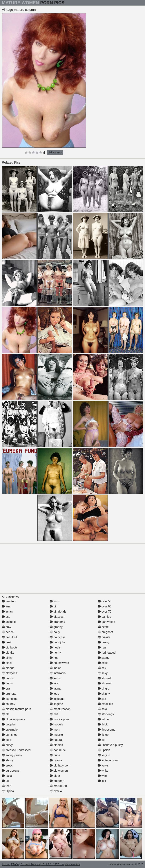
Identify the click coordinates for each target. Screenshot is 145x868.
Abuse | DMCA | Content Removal (21, 864)
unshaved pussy (110, 745)
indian (56, 668)
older (55, 776)
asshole (9, 622)
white (103, 771)
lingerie (56, 704)
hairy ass (57, 637)
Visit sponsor (55, 152)
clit (6, 714)
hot (54, 658)
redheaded (107, 653)
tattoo (103, 719)
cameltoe (10, 699)
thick (103, 724)
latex (55, 683)
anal (7, 606)
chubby (8, 704)
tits (102, 740)
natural (56, 740)
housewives (59, 663)
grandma (57, 622)
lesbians (57, 699)
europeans (11, 771)
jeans (55, 678)
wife (102, 776)
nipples (56, 745)
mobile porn (59, 719)
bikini (7, 658)
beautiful (9, 637)
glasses (57, 617)
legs (54, 694)
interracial (58, 673)
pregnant (106, 632)
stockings (106, 714)
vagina (104, 755)
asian (7, 612)
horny (55, 653)
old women (59, 771)
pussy (104, 642)
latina (55, 689)
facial (7, 776)
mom (55, 730)
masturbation (60, 709)
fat (5, 781)
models (56, 724)
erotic (7, 765)
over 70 (105, 612)
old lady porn (60, 765)
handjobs (58, 642)
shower (104, 683)
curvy (7, 745)
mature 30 (58, 786)
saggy (104, 658)
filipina (8, 791)
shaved (104, 678)
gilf (54, 606)
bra (6, 689)
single (104, 689)
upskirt (104, 750)
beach (8, 632)
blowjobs (9, 673)
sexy (103, 673)
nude (55, 755)
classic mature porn (16, 709)
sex (102, 668)
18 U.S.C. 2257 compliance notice (61, 864)
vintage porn (108, 760)
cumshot (9, 735)
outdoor (57, 781)
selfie (103, 663)
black (7, 663)
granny (56, 627)
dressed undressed (16, 750)
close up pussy (13, 719)
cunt (7, 740)
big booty (10, 647)
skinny (104, 694)
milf (54, 714)
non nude (58, 750)
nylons (56, 760)
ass (6, 617)
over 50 (105, 601)
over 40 (57, 791)
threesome (107, 730)
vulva (103, 765)
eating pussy (12, 755)
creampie (10, 730)
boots (7, 683)
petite (103, 627)
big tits (8, 653)
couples (9, 724)
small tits (105, 704)
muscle (56, 735)
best (7, 642)
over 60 (105, 606)
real (102, 647)
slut (102, 699)
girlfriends (58, 612)
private (104, 637)
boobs (8, 678)
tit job (103, 735)
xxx (102, 781)
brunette (9, 694)
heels (55, 647)
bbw (6, 627)
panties (104, 617)
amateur (9, 601)
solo (102, 709)
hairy (55, 632)
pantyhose (106, 622)
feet (6, 786)
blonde (8, 668)
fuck (54, 601)
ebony (8, 760)
